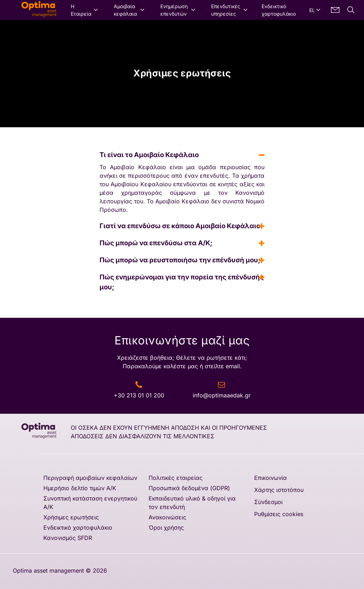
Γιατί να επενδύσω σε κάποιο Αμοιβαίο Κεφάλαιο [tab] (182, 226)
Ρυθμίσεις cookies (279, 514)
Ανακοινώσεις (167, 517)
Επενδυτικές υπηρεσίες (226, 10)
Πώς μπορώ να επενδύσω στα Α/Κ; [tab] (182, 243)
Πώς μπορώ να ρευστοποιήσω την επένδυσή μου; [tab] (182, 260)
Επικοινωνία (271, 478)
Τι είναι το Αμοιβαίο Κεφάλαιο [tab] (182, 155)
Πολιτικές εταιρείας (176, 478)
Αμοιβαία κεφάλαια (125, 10)
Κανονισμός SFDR (68, 538)
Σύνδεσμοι (268, 502)
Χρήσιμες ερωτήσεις (71, 517)
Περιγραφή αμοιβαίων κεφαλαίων (90, 478)
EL (312, 10)
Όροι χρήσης (166, 528)
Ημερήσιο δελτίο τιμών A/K (80, 488)
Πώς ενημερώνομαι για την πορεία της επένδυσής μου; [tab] (182, 282)
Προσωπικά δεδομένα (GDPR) (189, 488)
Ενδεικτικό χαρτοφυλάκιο (279, 10)
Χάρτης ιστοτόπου (279, 490)
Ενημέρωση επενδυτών (174, 10)
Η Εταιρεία (81, 10)
